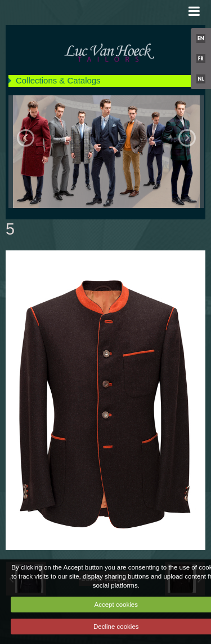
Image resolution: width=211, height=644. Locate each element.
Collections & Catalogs (58, 80)
